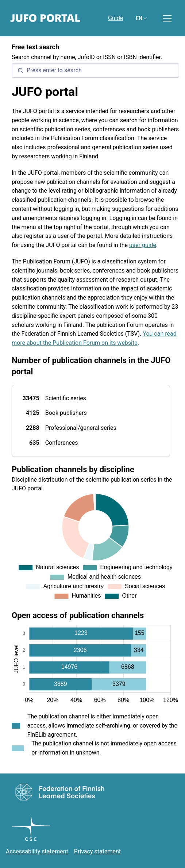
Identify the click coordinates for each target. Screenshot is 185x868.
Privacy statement (97, 851)
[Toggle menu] (167, 18)
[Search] (95, 70)
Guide (115, 18)
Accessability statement (37, 851)
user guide (143, 245)
